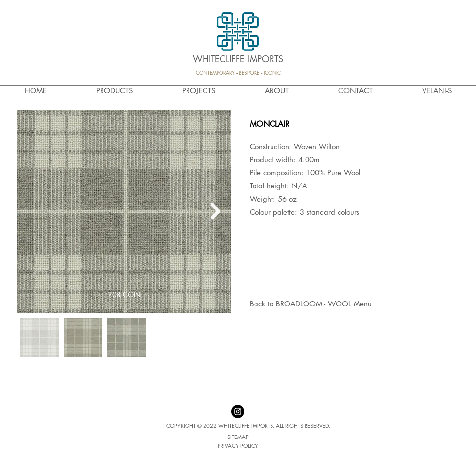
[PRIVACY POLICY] (238, 446)
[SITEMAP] (238, 437)
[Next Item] (215, 212)
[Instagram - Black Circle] (238, 412)
